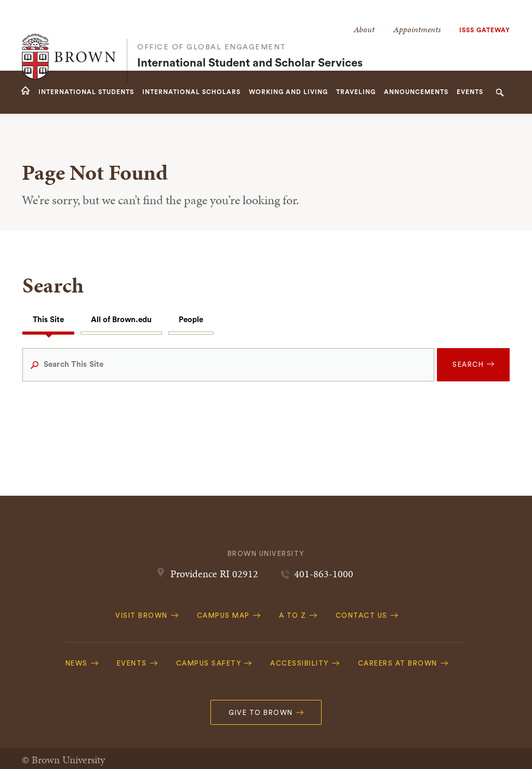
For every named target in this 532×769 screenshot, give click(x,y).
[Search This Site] (229, 365)
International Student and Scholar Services (250, 42)
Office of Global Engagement (212, 26)
